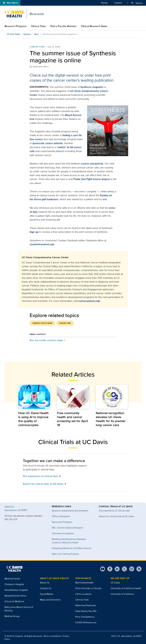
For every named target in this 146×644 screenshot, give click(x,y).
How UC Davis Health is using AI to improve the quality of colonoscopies (34, 419)
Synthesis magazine (92, 87)
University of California (122, 594)
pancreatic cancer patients (48, 143)
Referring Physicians (86, 605)
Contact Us (46, 588)
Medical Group (12, 616)
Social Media (46, 594)
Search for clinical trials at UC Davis (116, 516)
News (36, 34)
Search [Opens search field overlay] (137, 3)
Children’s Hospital (14, 584)
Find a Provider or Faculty (88, 588)
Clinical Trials (38, 26)
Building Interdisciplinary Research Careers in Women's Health (69, 541)
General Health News (42, 323)
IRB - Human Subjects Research (67, 528)
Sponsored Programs (62, 522)
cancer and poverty (92, 164)
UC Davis (115, 583)
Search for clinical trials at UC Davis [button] (44, 484)
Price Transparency (85, 617)
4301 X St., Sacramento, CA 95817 (126, 636)
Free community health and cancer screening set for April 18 (72, 419)
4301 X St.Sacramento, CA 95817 (16, 508)
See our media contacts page (46, 340)
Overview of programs (63, 533)
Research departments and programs (70, 511)
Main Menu (10, 3)
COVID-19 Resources (86, 622)
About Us (45, 583)
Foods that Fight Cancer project (91, 179)
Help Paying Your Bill (86, 611)
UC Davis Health (13, 34)
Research (27, 34)
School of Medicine (14, 601)
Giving (104, 3)
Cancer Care (37, 47)
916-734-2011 (11, 519)
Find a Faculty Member (63, 26)
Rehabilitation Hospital (16, 590)
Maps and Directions (50, 600)
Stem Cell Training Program (65, 554)
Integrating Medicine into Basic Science (72, 548)
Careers (118, 3)
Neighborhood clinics (15, 596)
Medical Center (12, 579)
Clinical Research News (94, 26)
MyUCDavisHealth (84, 583)
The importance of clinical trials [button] (42, 476)
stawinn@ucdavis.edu (42, 244)
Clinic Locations (83, 594)
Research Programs (16, 26)
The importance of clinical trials (114, 511)
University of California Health (126, 588)
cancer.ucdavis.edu (89, 301)
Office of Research (61, 516)
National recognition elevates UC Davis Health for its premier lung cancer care (111, 419)
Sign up (34, 232)
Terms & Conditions (52, 636)
